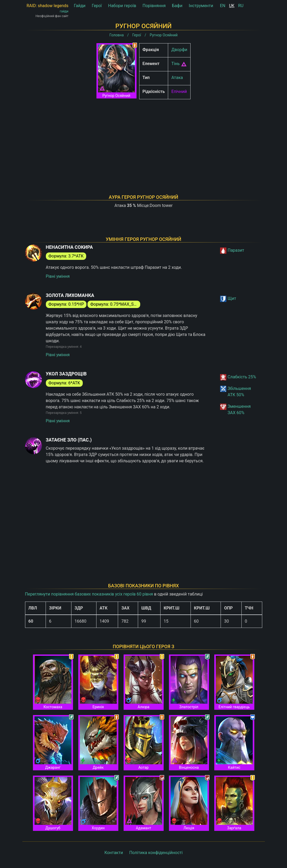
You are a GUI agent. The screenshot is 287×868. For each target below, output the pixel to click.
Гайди (80, 6)
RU (241, 6)
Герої (97, 6)
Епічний (179, 91)
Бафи (177, 6)
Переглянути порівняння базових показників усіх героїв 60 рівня (89, 594)
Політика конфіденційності (156, 853)
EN (223, 6)
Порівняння (154, 6)
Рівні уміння (58, 276)
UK (232, 6)
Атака (177, 78)
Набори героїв (122, 6)
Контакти (114, 853)
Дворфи (179, 50)
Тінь (175, 64)
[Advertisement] (144, 140)
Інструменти (201, 6)
